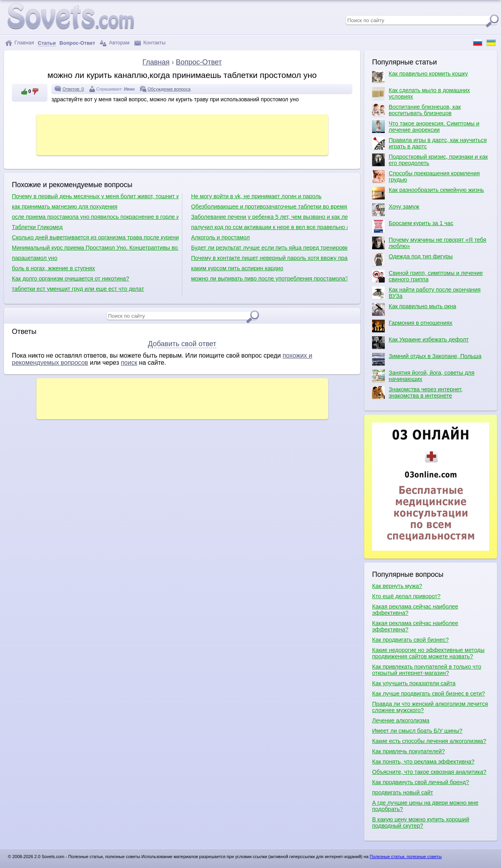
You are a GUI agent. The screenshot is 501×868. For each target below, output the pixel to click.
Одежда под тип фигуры (412, 260)
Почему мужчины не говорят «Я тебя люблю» (429, 243)
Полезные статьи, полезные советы (406, 857)
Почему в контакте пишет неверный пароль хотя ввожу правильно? (269, 258)
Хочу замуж (396, 210)
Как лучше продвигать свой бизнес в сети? (428, 694)
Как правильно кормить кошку (420, 77)
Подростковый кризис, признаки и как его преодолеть (430, 160)
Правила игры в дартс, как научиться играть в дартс (429, 143)
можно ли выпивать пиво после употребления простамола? (269, 279)
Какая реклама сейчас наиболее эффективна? (415, 610)
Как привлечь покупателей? (408, 751)
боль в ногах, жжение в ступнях (53, 268)
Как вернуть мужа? (397, 586)
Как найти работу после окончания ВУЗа (426, 293)
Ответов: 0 (73, 89)
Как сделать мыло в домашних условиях (421, 93)
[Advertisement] (182, 134)
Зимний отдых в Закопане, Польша (427, 359)
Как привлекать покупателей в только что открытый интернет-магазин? (427, 670)
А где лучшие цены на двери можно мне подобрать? (425, 806)
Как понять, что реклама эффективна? (423, 762)
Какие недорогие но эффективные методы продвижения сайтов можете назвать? (428, 653)
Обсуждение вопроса (169, 89)
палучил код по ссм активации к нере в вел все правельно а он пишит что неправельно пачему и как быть (269, 227)
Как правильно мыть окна (414, 309)
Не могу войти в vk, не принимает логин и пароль (256, 196)
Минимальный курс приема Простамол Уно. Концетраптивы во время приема (95, 248)
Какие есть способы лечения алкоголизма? (429, 741)
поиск (129, 363)
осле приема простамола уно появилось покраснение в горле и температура (95, 217)
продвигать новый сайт (403, 792)
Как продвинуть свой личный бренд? (421, 782)
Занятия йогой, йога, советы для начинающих (423, 376)
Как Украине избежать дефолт (420, 343)
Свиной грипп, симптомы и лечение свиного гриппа (427, 276)
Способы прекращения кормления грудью (426, 176)
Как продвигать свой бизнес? (410, 640)
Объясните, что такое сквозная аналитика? (429, 772)
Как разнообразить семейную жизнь (428, 193)
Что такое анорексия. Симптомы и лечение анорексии (426, 127)
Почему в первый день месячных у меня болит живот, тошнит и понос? (95, 196)
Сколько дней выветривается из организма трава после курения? (95, 237)
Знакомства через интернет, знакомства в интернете (417, 392)
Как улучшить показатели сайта (414, 683)
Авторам (115, 43)
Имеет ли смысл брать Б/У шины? (417, 731)
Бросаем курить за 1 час (413, 226)
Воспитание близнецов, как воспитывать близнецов (416, 110)
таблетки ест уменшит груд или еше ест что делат (78, 289)
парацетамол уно (35, 258)
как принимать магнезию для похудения (65, 207)
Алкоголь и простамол (220, 237)
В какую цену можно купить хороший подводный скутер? (421, 823)
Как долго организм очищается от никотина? (71, 279)
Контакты (150, 43)
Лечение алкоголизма (401, 720)
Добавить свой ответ (182, 344)
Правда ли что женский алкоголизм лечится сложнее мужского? (430, 707)
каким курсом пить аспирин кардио (237, 268)
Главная (20, 43)
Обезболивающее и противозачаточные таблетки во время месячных (269, 207)
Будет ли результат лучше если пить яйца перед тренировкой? (269, 248)
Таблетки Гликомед (37, 227)
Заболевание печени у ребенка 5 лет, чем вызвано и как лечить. (269, 217)
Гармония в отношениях (412, 326)
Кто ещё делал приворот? (406, 596)
